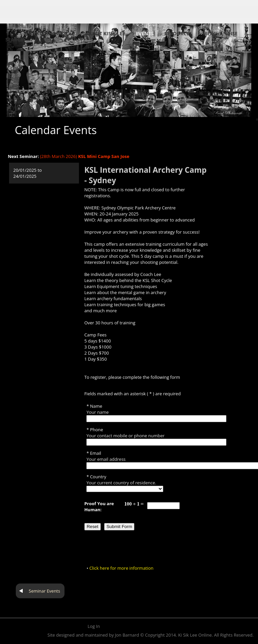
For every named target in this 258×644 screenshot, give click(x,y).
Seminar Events (45, 591)
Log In (94, 626)
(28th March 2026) (85, 156)
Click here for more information (121, 568)
